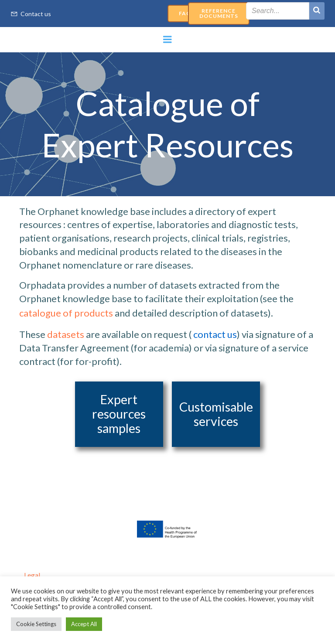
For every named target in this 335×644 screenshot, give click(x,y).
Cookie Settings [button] (36, 624)
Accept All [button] (84, 624)
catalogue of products (66, 313)
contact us (215, 334)
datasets (66, 334)
